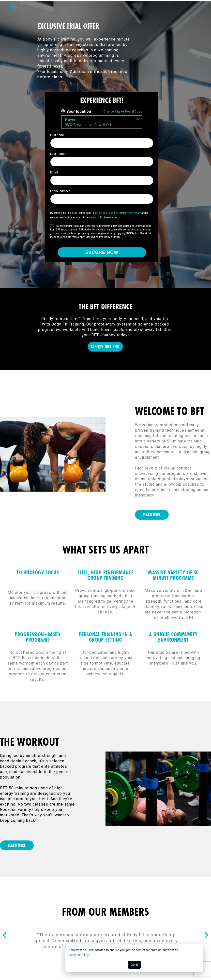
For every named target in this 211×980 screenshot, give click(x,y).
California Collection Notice (181, 890)
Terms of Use (51, 890)
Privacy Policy (128, 890)
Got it (134, 965)
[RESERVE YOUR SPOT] (105, 231)
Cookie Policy (89, 890)
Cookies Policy (79, 955)
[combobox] (102, 121)
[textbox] (102, 121)
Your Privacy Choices (187, 896)
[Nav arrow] (4, 820)
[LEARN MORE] (152, 399)
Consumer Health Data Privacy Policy (40, 896)
